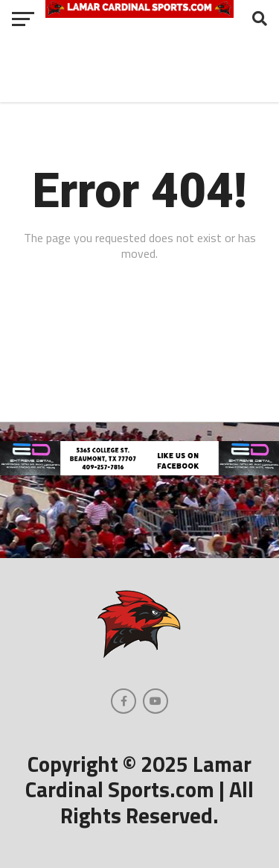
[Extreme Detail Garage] (139, 471)
